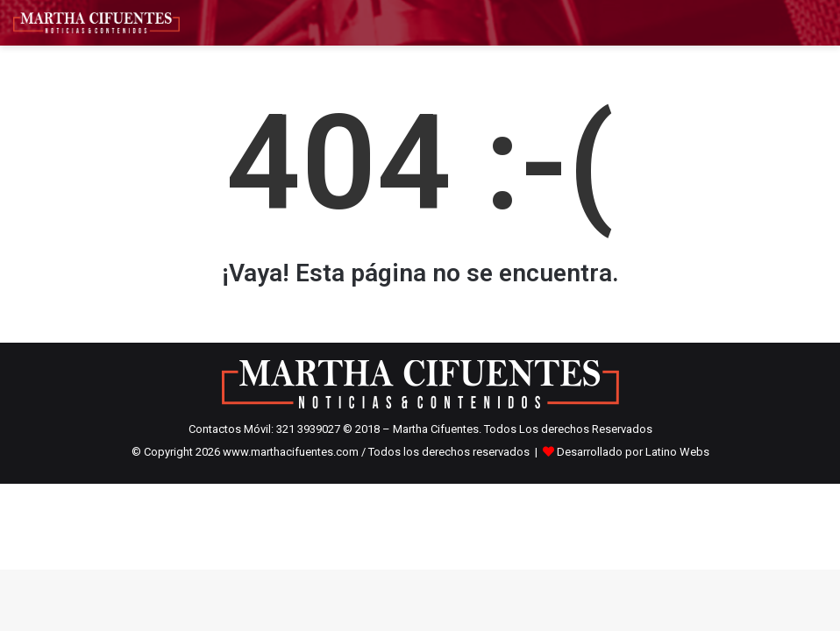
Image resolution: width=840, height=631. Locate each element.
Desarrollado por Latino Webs (633, 452)
